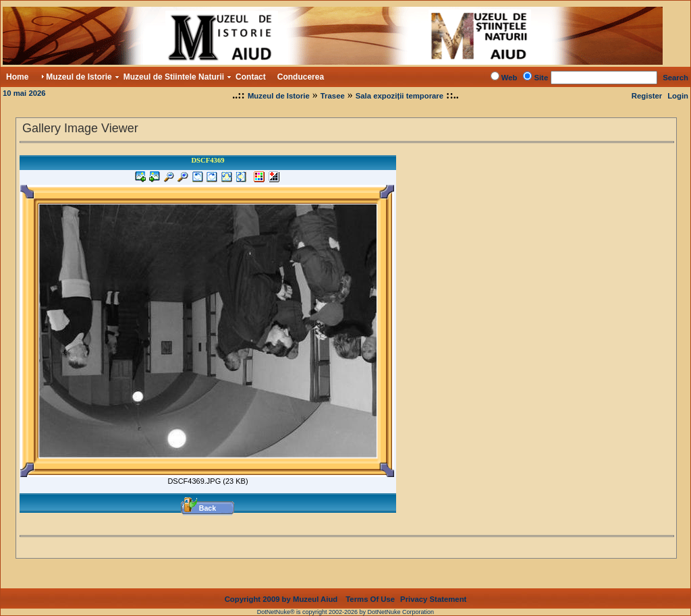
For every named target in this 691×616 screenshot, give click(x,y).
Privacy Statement (433, 588)
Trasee (333, 96)
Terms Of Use (370, 588)
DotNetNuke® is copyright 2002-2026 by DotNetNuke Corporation (345, 601)
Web (509, 78)
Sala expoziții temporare (399, 96)
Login (678, 96)
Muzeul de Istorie (279, 96)
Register (647, 96)
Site (541, 78)
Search (675, 78)
